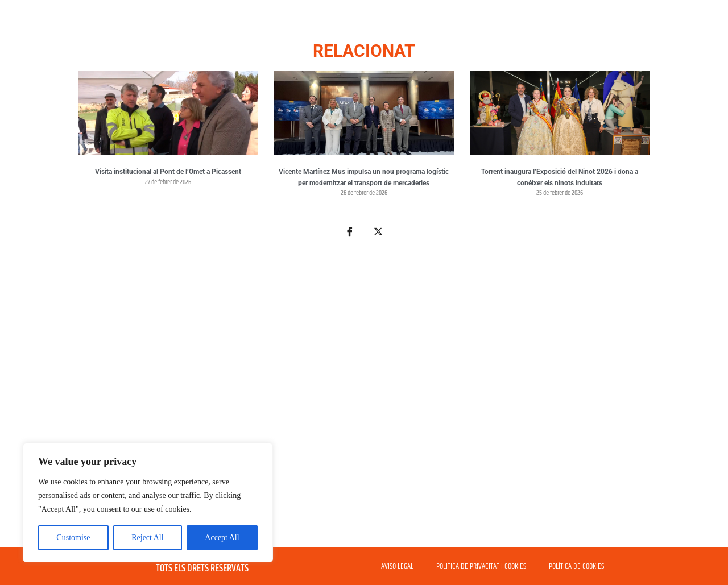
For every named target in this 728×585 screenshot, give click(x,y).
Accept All (222, 538)
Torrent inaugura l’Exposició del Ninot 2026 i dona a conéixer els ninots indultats (560, 177)
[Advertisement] (364, 399)
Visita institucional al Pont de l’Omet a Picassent (168, 172)
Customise (73, 538)
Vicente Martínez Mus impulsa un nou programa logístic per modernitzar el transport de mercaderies (364, 177)
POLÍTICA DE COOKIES (576, 566)
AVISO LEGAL (397, 566)
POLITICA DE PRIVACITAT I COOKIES (481, 566)
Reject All (147, 538)
